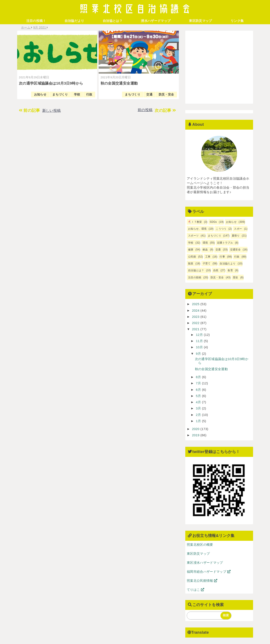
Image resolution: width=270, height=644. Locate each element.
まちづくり (60, 95)
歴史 (236, 277)
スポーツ (193, 236)
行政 (89, 95)
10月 (200, 347)
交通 (149, 95)
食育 (230, 270)
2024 (196, 310)
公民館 (192, 257)
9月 (199, 354)
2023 (196, 317)
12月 (200, 335)
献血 (205, 250)
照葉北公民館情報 (202, 581)
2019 (196, 435)
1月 (199, 421)
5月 (199, 396)
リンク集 (237, 21)
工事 (208, 257)
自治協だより (74, 21)
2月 (199, 415)
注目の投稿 (195, 277)
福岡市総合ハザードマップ (209, 572)
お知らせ (40, 95)
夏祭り (236, 236)
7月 (199, 383)
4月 (199, 402)
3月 (199, 408)
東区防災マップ (200, 21)
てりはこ (195, 590)
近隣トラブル (225, 243)
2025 (196, 304)
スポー (238, 229)
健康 (191, 250)
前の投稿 (145, 110)
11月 (200, 341)
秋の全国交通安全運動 (211, 369)
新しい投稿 (52, 111)
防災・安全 (166, 95)
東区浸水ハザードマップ (205, 563)
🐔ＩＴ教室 (195, 222)
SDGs (213, 222)
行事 (222, 257)
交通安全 (235, 250)
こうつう (221, 229)
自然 (216, 270)
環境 (205, 243)
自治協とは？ (113, 21)
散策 (191, 264)
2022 (196, 323)
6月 (199, 390)
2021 (196, 329)
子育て (207, 264)
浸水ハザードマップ (156, 21)
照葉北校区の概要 (200, 545)
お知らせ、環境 (197, 229)
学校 (77, 95)
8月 (199, 377)
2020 (196, 429)
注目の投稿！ (36, 21)
